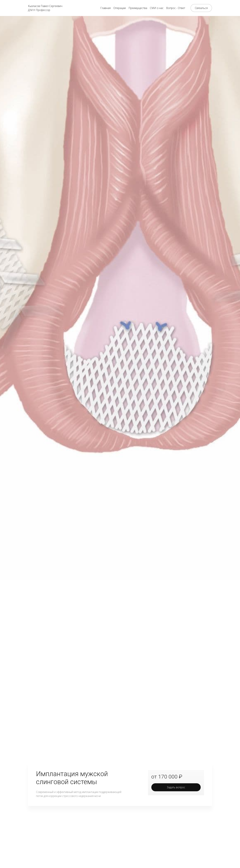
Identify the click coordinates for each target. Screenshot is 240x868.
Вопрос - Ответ (176, 8)
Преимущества (138, 8)
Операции (120, 8)
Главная (105, 8)
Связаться (201, 8)
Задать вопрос (176, 787)
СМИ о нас (157, 8)
